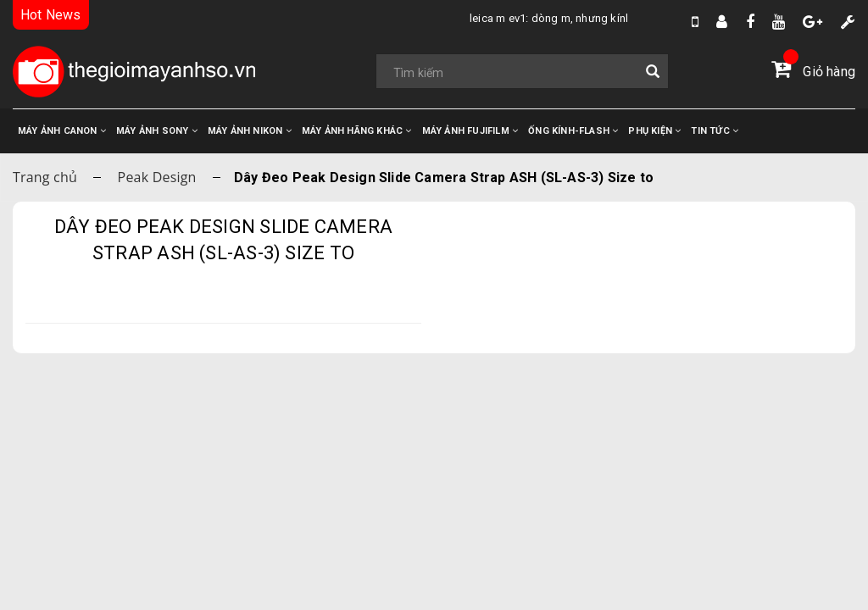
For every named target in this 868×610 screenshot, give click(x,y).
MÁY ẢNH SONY (157, 131)
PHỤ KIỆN (654, 131)
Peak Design (157, 177)
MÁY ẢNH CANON (62, 131)
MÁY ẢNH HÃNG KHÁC (357, 131)
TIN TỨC (715, 131)
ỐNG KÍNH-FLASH (573, 131)
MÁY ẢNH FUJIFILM (470, 131)
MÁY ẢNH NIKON (250, 131)
